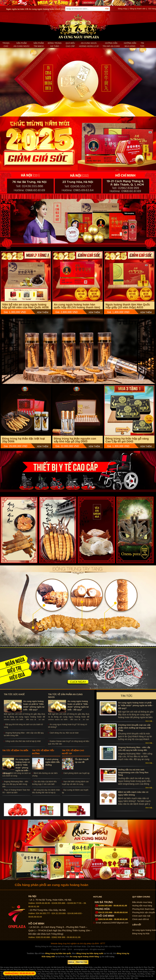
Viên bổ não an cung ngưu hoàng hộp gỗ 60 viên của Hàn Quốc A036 (25, 306)
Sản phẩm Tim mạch (39, 45)
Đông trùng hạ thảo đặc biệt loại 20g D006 (24, 440)
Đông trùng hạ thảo (55, 45)
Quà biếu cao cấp (70, 45)
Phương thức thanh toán (143, 909)
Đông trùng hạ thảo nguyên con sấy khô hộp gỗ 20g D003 (75, 440)
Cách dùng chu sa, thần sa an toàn (64, 733)
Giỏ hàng (152, 9)
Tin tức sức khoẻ (14, 694)
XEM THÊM (43, 312)
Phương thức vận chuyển (144, 912)
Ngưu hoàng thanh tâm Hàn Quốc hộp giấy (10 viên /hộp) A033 (128, 306)
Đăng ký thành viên (138, 9)
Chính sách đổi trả (140, 919)
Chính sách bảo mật (141, 916)
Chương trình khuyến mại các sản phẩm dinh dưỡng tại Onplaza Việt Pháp (134, 728)
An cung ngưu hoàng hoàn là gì (89, 45)
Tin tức (142, 45)
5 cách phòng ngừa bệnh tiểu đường (53, 762)
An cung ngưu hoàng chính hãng (84, 957)
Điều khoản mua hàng (142, 902)
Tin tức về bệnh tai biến (15, 750)
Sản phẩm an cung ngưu (21, 45)
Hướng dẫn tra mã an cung (111, 45)
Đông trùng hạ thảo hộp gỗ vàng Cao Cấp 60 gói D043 (127, 440)
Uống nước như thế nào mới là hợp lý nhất (23, 741)
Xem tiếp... (149, 721)
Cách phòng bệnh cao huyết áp (76, 773)
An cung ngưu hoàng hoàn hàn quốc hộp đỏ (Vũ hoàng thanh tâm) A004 (77, 307)
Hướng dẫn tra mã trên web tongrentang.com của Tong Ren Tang (133, 772)
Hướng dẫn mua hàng (130, 45)
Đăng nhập (123, 9)
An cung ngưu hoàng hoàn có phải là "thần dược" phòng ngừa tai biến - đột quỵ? (136, 705)
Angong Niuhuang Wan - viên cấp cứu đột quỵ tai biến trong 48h (15, 784)
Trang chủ (6, 45)
